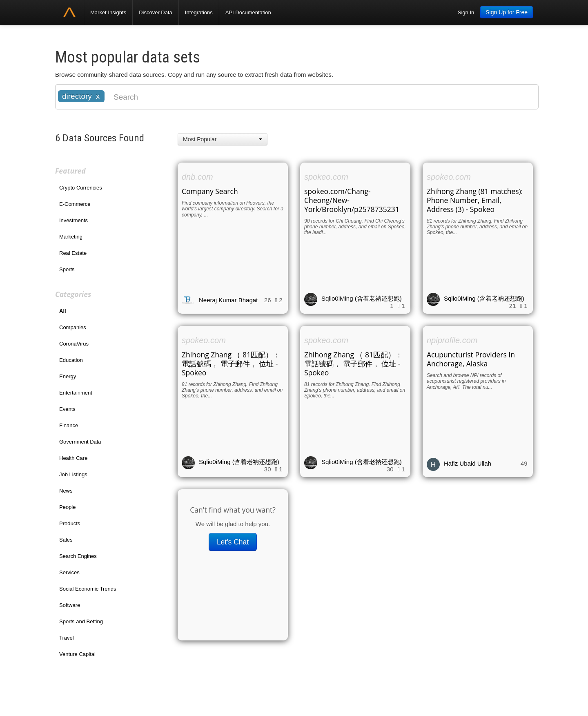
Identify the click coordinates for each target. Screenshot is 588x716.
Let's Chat (233, 542)
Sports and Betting (81, 621)
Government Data (80, 442)
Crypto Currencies (81, 188)
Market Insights (108, 12)
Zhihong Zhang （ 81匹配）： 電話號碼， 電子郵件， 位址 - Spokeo (231, 364)
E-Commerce (75, 204)
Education (71, 360)
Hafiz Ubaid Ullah (468, 463)
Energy (68, 376)
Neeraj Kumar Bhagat (228, 300)
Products (70, 523)
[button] (223, 139)
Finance (69, 425)
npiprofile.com (452, 340)
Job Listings (73, 474)
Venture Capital (77, 654)
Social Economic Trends (88, 589)
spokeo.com (326, 177)
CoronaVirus (74, 344)
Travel (67, 638)
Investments (73, 220)
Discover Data (156, 12)
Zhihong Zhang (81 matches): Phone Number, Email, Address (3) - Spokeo (475, 200)
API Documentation (248, 12)
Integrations (199, 12)
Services (69, 572)
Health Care (73, 458)
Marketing (71, 237)
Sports (67, 269)
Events (67, 409)
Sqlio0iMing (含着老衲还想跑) (362, 298)
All (63, 311)
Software (70, 605)
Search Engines (78, 556)
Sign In (466, 12)
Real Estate (73, 253)
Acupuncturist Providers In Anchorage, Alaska (471, 359)
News (66, 491)
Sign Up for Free (507, 12)
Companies (73, 327)
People (67, 507)
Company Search (210, 191)
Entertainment (76, 393)
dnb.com (197, 177)
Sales (66, 540)
